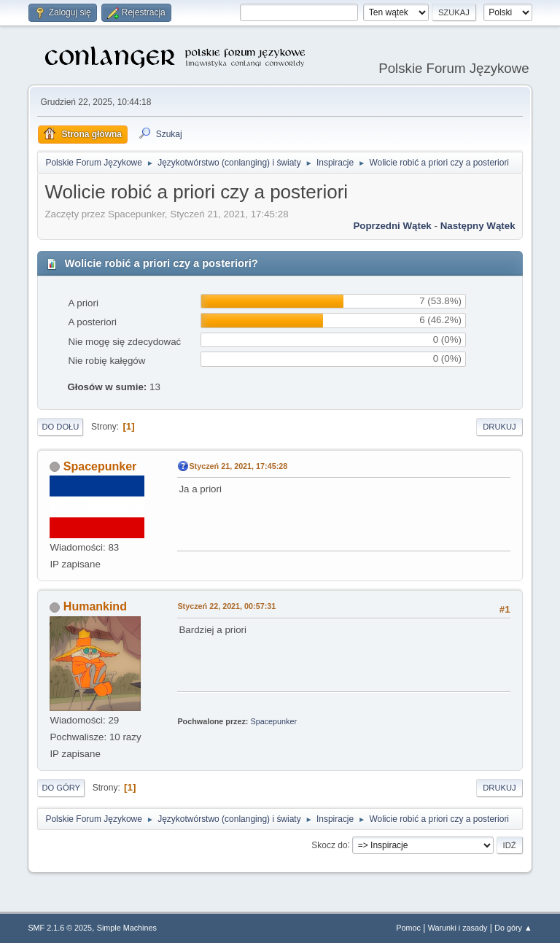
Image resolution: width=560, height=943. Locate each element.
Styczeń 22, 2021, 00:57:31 (226, 606)
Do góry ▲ (513, 928)
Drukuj (499, 427)
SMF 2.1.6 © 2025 (60, 928)
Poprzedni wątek (392, 226)
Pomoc (408, 928)
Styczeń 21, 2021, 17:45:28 (238, 466)
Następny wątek (478, 226)
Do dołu (60, 427)
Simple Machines (127, 928)
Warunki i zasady (458, 928)
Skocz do (329, 845)
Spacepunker (100, 466)
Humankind (95, 606)
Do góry (61, 788)
